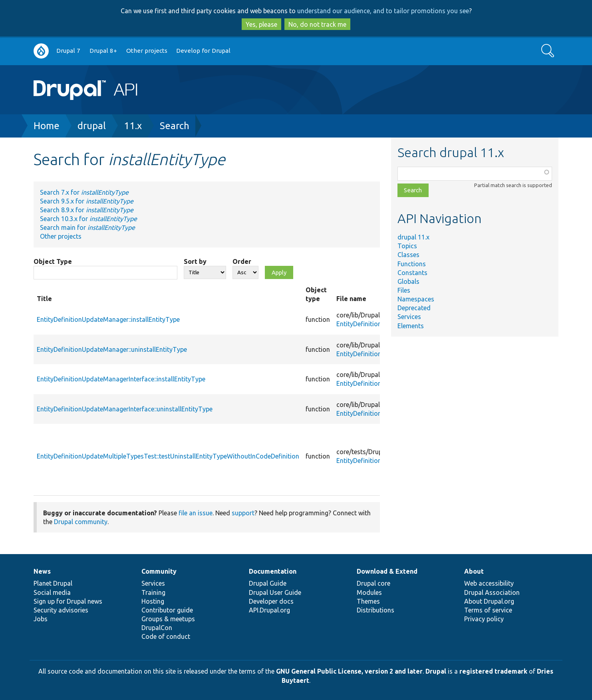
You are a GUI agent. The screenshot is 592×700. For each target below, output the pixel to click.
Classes (408, 255)
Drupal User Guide (275, 592)
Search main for (87, 227)
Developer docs (271, 601)
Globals (408, 281)
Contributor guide (167, 610)
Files (404, 290)
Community (159, 571)
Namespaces (416, 299)
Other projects (147, 51)
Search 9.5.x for (87, 201)
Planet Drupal (53, 583)
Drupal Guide (268, 583)
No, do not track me (317, 24)
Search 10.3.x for (88, 219)
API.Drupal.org (269, 610)
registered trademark (493, 671)
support (243, 513)
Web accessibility (489, 583)
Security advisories (61, 610)
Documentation (273, 571)
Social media (52, 592)
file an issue (196, 513)
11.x (133, 126)
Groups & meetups (168, 619)
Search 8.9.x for (87, 210)
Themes (368, 601)
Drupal (436, 671)
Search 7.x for (84, 192)
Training (153, 592)
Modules (369, 592)
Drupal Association (492, 592)
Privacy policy (484, 619)
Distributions (375, 610)
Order (242, 261)
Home (47, 126)
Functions (412, 264)
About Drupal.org (489, 601)
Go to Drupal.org (41, 51)
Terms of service (488, 610)
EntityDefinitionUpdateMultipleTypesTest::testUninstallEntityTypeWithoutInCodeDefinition (168, 456)
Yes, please (261, 24)
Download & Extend (387, 571)
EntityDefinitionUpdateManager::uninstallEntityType (112, 349)
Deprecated (414, 308)
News (42, 571)
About (474, 571)
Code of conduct (166, 636)
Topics (407, 246)
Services (409, 317)
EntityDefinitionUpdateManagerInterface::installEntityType (121, 379)
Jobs (41, 619)
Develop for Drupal (203, 51)
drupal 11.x (413, 237)
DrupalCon (157, 628)
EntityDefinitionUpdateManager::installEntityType (108, 319)
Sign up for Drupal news (68, 601)
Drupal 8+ (103, 51)
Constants (412, 273)
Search (175, 126)
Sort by (195, 261)
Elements (411, 326)
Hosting (153, 601)
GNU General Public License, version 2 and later (349, 671)
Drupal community (81, 522)
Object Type (53, 261)
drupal (92, 126)
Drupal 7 (68, 51)
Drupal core (373, 583)
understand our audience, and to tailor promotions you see (383, 11)
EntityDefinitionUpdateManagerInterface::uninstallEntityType (125, 409)
